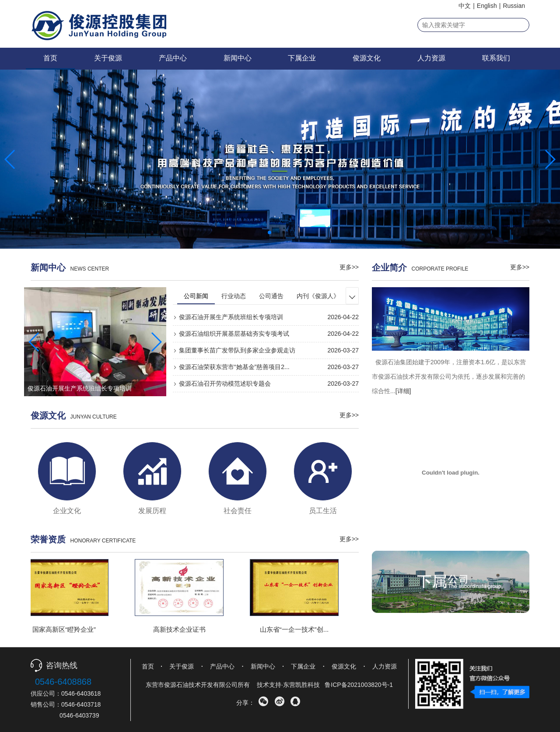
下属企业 (302, 58)
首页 (50, 58)
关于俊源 (108, 58)
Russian (514, 6)
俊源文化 (367, 58)
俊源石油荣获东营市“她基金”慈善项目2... (231, 367)
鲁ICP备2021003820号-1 (359, 685)
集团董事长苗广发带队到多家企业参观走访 (234, 350)
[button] (269, 232)
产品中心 (173, 58)
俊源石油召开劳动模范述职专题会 (222, 384)
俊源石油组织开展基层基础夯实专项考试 (231, 334)
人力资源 (431, 58)
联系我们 (496, 58)
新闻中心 (238, 58)
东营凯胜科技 (301, 685)
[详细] (403, 391)
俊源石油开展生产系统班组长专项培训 (228, 317)
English (487, 6)
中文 (465, 6)
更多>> (349, 267)
